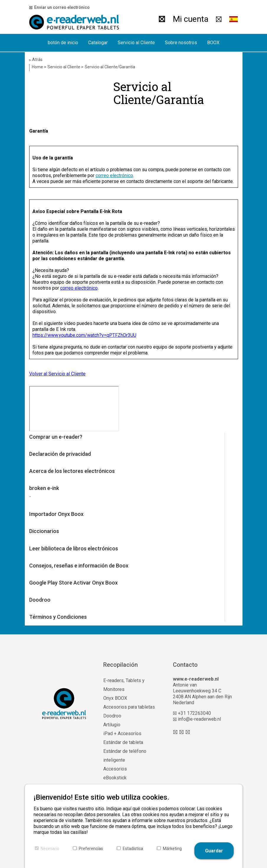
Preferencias (91, 849)
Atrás (36, 60)
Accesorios (115, 769)
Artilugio (112, 725)
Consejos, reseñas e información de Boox (79, 566)
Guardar (214, 851)
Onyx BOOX (115, 698)
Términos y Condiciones (58, 617)
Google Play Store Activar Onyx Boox (73, 583)
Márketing (172, 849)
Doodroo (40, 600)
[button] (234, 19)
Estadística (133, 849)
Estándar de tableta (123, 742)
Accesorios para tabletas (129, 707)
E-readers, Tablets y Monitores (124, 685)
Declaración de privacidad (60, 454)
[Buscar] (162, 19)
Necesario (50, 849)
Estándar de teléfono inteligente (125, 756)
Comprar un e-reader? (56, 437)
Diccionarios (44, 531)
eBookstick (115, 778)
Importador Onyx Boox (56, 514)
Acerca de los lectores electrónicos (72, 471)
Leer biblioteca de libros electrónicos (74, 548)
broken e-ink (44, 488)
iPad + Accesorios (122, 733)
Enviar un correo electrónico (61, 7)
